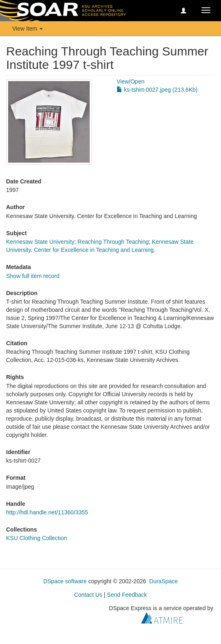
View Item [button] (28, 29)
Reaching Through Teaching (113, 242)
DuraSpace (164, 581)
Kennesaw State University (40, 242)
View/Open (130, 82)
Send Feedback (127, 595)
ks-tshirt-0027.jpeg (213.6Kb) (157, 90)
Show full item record (33, 276)
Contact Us (88, 595)
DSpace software (65, 581)
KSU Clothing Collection (36, 538)
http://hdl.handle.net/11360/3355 (47, 512)
